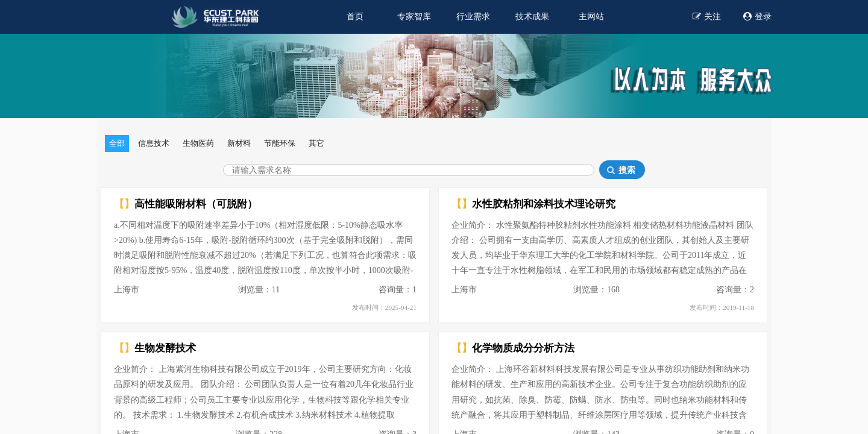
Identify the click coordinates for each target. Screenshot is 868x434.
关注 (706, 16)
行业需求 (473, 17)
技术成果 (532, 17)
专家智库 (414, 17)
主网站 (591, 17)
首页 (355, 17)
